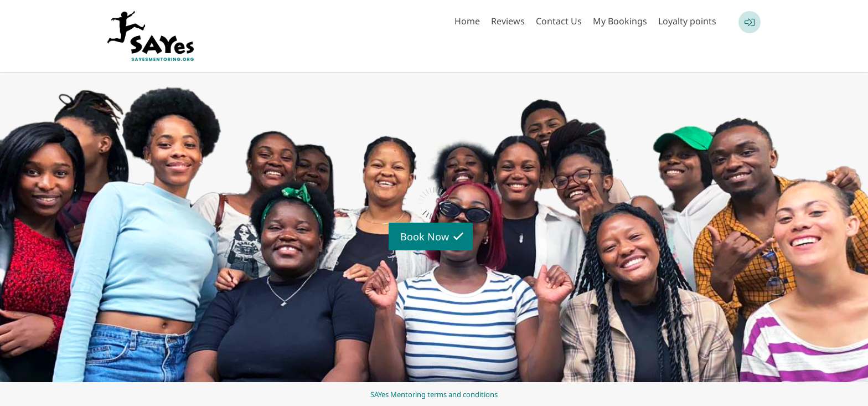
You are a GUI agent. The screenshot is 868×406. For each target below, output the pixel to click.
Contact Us (559, 21)
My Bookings (620, 21)
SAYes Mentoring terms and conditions (434, 394)
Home (467, 21)
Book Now (425, 237)
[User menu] (750, 22)
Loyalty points (687, 21)
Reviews (508, 21)
